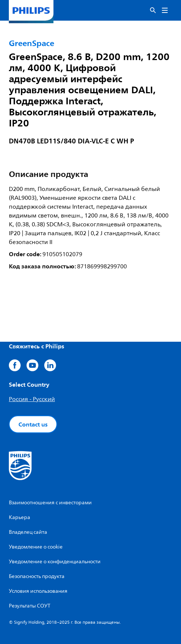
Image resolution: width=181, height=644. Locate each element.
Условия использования (38, 591)
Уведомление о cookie (36, 547)
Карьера (20, 517)
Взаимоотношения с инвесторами (50, 503)
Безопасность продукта (37, 576)
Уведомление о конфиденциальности (55, 562)
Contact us (33, 424)
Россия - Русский (32, 399)
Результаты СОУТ (30, 606)
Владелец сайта (28, 532)
